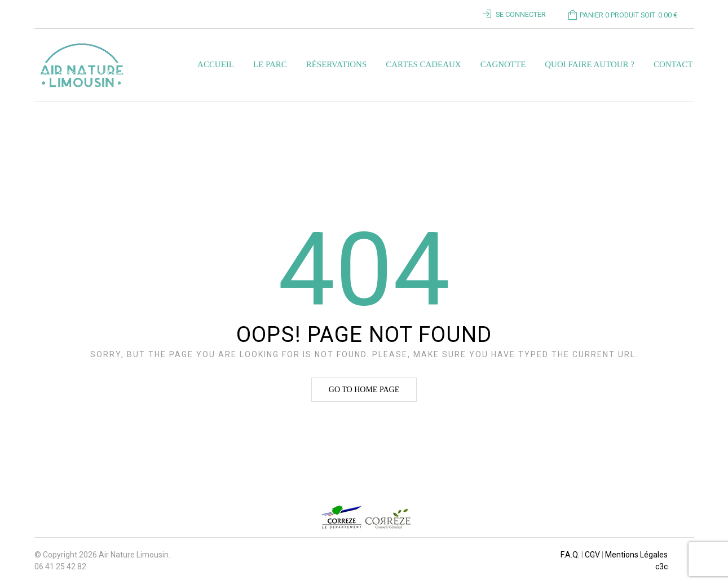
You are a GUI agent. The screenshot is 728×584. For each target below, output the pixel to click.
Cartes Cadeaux (423, 64)
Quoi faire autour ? (590, 64)
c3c (661, 567)
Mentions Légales (636, 555)
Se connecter (521, 14)
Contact (673, 64)
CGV (592, 555)
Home (45, 117)
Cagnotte (503, 64)
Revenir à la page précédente (631, 116)
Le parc (270, 64)
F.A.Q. (570, 555)
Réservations (336, 64)
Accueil (216, 64)
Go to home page (364, 390)
